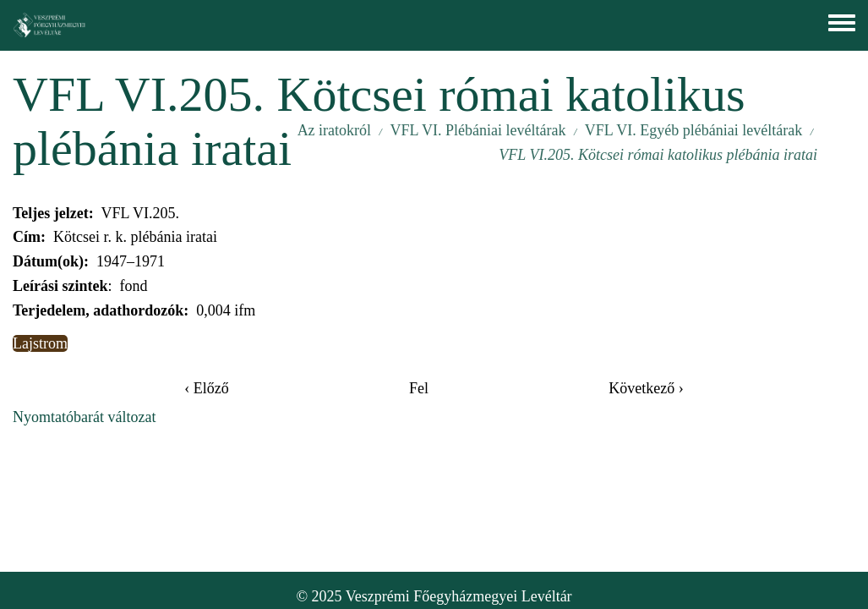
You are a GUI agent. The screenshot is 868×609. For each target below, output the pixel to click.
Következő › (646, 388)
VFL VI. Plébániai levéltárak (478, 130)
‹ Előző (206, 388)
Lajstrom (40, 343)
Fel (419, 388)
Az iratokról (334, 130)
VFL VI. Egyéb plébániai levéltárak (693, 130)
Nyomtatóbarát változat (84, 417)
